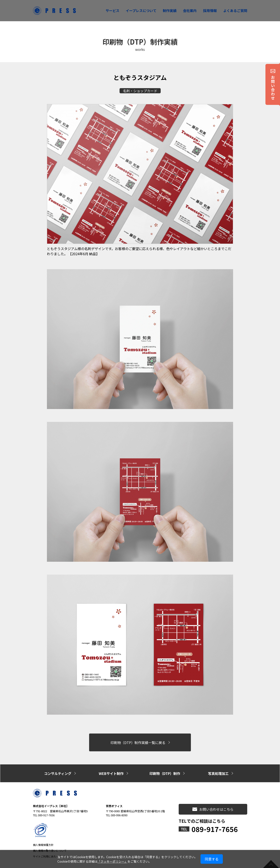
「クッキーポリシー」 (112, 861)
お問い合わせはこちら (213, 798)
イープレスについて (141, 11)
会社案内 (190, 11)
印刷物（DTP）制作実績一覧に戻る (138, 739)
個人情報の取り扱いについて (50, 839)
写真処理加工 (218, 765)
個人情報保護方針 (43, 834)
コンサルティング (58, 765)
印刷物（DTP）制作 (165, 765)
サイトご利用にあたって (47, 845)
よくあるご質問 (235, 11)
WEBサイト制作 (111, 765)
